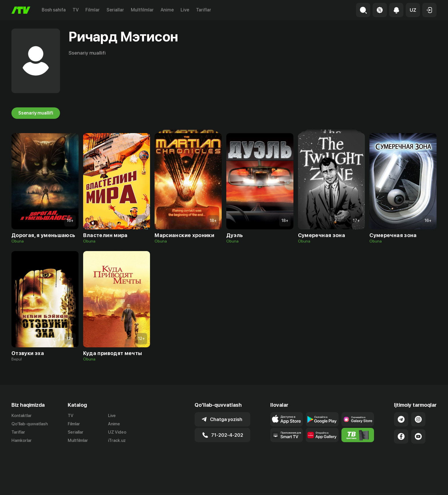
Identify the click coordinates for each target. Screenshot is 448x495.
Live (185, 10)
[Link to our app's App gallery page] (322, 435)
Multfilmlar (142, 10)
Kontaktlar (22, 416)
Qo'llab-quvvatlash (30, 424)
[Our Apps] (287, 435)
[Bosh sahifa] (21, 10)
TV (76, 10)
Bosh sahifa (54, 10)
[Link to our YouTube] (418, 436)
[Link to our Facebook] (401, 436)
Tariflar (204, 10)
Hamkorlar (22, 440)
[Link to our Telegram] (401, 419)
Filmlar (93, 10)
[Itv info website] (358, 435)
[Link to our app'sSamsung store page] (358, 419)
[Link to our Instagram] (418, 419)
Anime (167, 10)
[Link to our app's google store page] (322, 419)
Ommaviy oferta (381, 484)
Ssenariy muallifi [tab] (36, 113)
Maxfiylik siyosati (420, 484)
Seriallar (115, 10)
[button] (413, 10)
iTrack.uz (117, 440)
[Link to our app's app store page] (287, 419)
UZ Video (117, 432)
